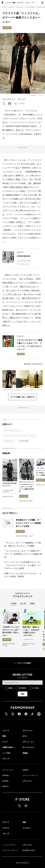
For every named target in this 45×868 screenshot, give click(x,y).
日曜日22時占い (8, 752)
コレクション (28, 735)
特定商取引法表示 (29, 855)
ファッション (20, 7)
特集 (14, 3)
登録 (23, 699)
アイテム (6, 833)
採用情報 (6, 780)
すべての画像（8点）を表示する (23, 402)
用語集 (25, 758)
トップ (4, 7)
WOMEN (23, 693)
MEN (11, 693)
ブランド (6, 827)
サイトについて (8, 775)
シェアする (19, 104)
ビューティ (20, 3)
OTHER (36, 693)
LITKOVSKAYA (24, 256)
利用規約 (26, 775)
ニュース (8, 3)
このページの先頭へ (23, 668)
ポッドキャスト (28, 752)
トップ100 (6, 758)
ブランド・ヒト (36, 3)
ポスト (25, 741)
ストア (28, 3)
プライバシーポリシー (30, 780)
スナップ (6, 763)
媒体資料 (6, 786)
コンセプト (27, 833)
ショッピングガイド (9, 850)
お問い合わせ (27, 786)
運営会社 (6, 791)
